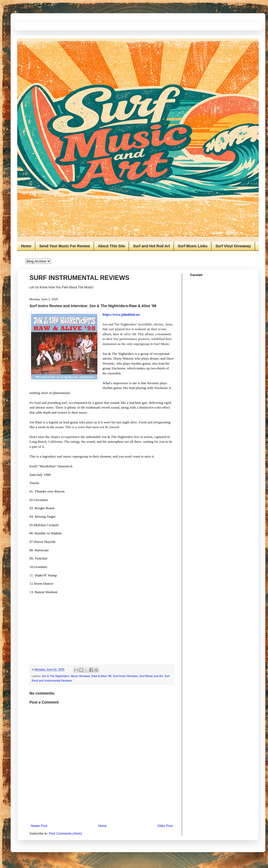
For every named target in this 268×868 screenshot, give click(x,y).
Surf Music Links (193, 246)
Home (26, 246)
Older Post (165, 826)
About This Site (112, 246)
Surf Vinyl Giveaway (233, 246)
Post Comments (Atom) (65, 834)
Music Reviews (80, 676)
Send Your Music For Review (65, 246)
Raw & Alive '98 (101, 676)
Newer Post (39, 826)
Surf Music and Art (151, 676)
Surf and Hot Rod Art (151, 246)
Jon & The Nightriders (55, 676)
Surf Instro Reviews (126, 676)
